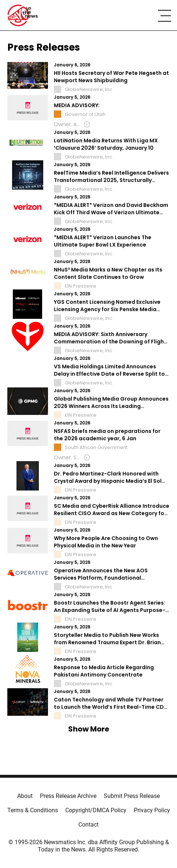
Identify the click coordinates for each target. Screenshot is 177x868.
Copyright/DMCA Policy (96, 810)
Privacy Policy (152, 810)
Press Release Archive (68, 796)
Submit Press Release (132, 796)
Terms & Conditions (33, 810)
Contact (88, 825)
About (25, 796)
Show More (89, 729)
